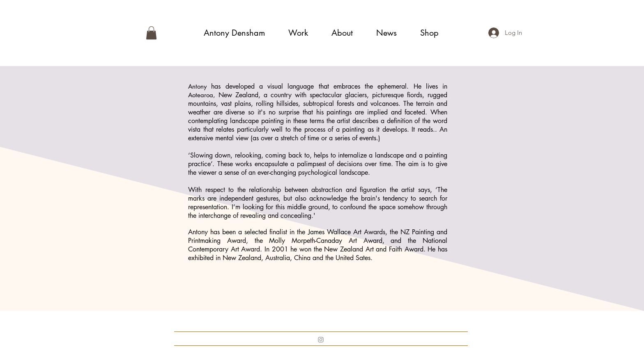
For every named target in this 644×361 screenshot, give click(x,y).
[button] (151, 33)
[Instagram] (321, 340)
